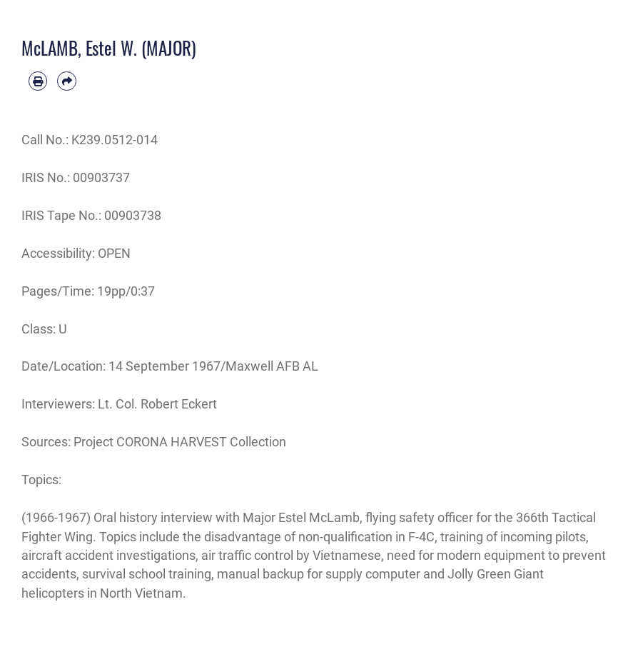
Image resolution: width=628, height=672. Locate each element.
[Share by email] (66, 81)
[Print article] (38, 81)
